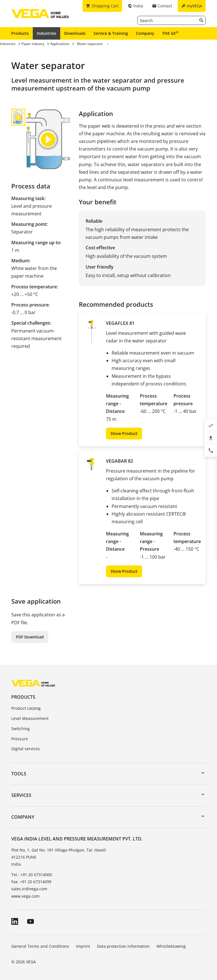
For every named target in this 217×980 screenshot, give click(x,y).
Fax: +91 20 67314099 (31, 882)
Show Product (124, 433)
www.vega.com (25, 896)
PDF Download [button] (30, 637)
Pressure (20, 739)
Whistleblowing (171, 946)
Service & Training (111, 33)
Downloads (75, 33)
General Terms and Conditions (40, 946)
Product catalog (26, 708)
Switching (20, 729)
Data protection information (123, 946)
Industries (46, 33)
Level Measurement (30, 718)
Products (20, 33)
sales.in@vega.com (29, 889)
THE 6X (170, 33)
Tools (19, 774)
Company (145, 33)
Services (21, 795)
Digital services (26, 749)
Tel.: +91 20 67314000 (32, 875)
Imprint (83, 946)
